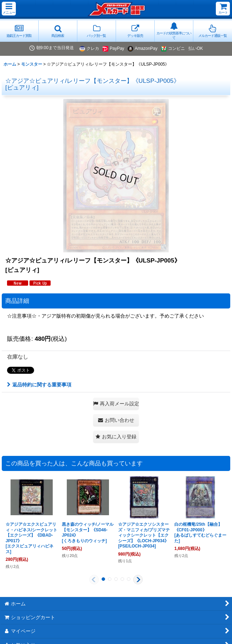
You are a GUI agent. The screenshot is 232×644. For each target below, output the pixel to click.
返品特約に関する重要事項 (39, 385)
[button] (9, 9)
